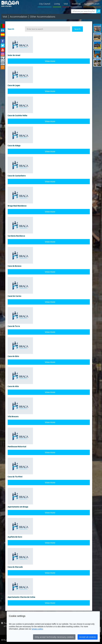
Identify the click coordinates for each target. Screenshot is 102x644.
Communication (92, 4)
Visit (66, 4)
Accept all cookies (88, 637)
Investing (76, 4)
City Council (45, 4)
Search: (11, 29)
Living (57, 4)
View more (50, 61)
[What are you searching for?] (84, 11)
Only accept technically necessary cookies (54, 637)
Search (77, 29)
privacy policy (37, 629)
